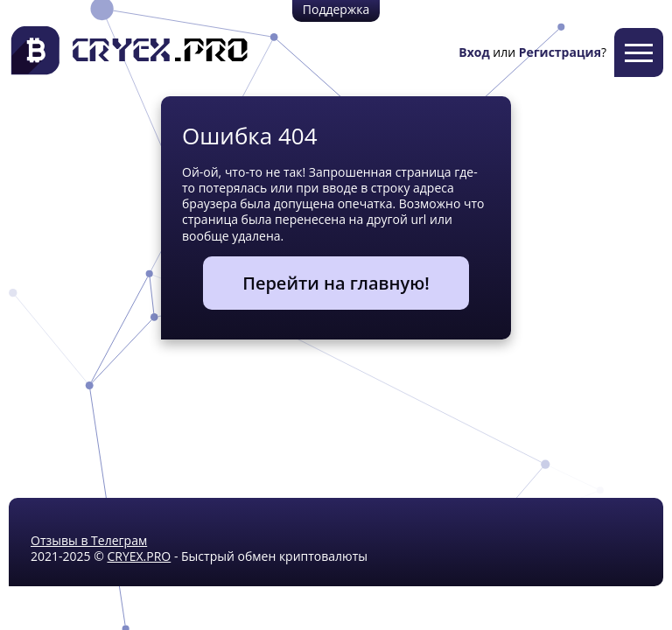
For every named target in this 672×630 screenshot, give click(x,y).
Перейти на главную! (336, 283)
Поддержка (336, 9)
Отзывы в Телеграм (89, 540)
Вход (474, 52)
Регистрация (560, 52)
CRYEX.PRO (139, 556)
